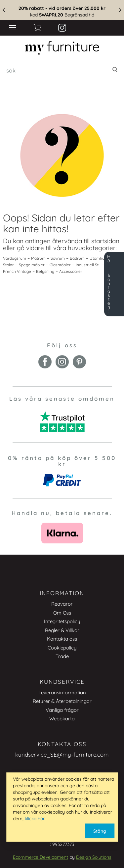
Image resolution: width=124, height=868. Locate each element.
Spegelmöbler (32, 265)
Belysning (45, 271)
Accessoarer (71, 271)
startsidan (105, 241)
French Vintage (17, 271)
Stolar (8, 265)
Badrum (77, 258)
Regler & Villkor (62, 630)
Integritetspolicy (62, 621)
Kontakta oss (62, 639)
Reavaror (62, 604)
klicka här (35, 819)
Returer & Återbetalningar (62, 701)
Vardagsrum (15, 258)
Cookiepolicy (62, 648)
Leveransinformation (62, 693)
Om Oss (62, 613)
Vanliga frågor (62, 710)
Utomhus (98, 258)
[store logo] (62, 48)
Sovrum (58, 258)
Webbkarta (62, 719)
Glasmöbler (60, 265)
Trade (62, 656)
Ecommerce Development (41, 857)
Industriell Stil (88, 265)
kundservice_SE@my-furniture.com (62, 754)
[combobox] (62, 70)
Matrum (38, 258)
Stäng (100, 831)
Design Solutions (94, 857)
